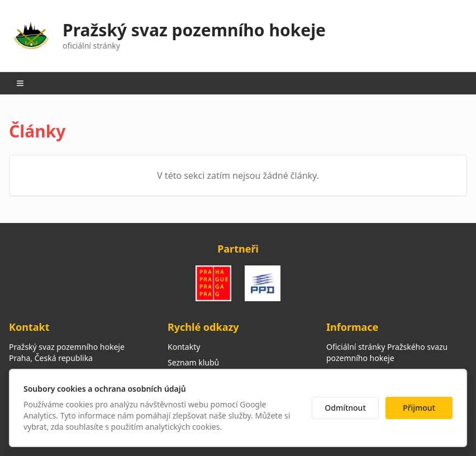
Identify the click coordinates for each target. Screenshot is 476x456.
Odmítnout (345, 408)
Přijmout (419, 408)
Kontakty (184, 347)
